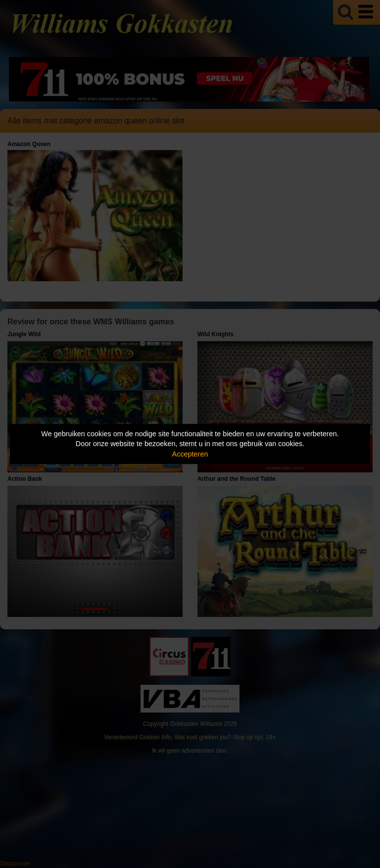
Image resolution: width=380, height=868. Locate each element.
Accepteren (190, 454)
